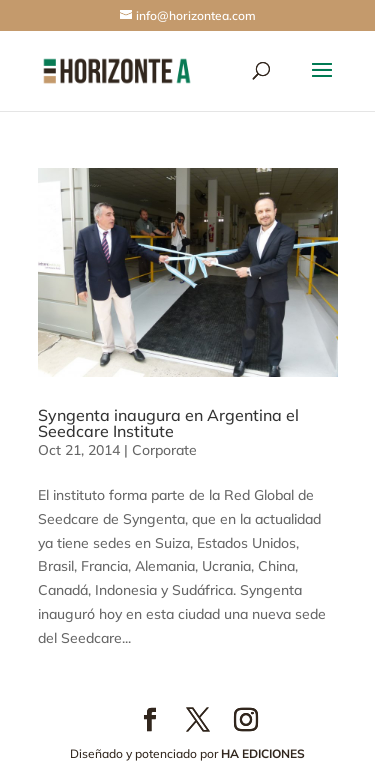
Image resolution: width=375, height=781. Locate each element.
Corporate (164, 450)
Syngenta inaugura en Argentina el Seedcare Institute (168, 423)
